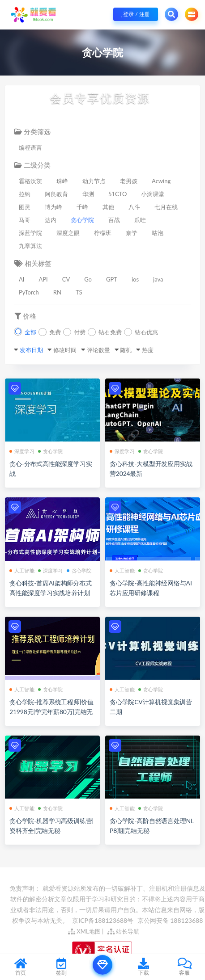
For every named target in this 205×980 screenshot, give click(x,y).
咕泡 (158, 233)
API (43, 279)
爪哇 (140, 220)
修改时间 (65, 350)
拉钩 (25, 194)
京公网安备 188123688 (170, 920)
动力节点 (94, 181)
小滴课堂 (153, 194)
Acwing (161, 181)
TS (79, 292)
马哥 (25, 220)
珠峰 (62, 181)
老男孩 (129, 181)
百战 (114, 220)
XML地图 (84, 931)
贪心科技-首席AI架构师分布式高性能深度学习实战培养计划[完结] (51, 593)
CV (66, 279)
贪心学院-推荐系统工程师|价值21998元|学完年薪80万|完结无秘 (51, 712)
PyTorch (29, 292)
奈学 (132, 233)
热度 (148, 350)
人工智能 (22, 570)
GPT (112, 279)
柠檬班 (103, 233)
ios (135, 279)
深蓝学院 (30, 233)
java (158, 279)
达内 (51, 220)
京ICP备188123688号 (103, 920)
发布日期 (31, 350)
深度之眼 (68, 233)
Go (88, 279)
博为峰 (53, 207)
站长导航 (123, 931)
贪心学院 (82, 220)
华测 (88, 194)
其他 (108, 207)
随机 (126, 350)
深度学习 (22, 451)
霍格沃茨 (30, 181)
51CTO (117, 194)
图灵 (25, 207)
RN (57, 292)
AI (21, 279)
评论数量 (98, 350)
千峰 (82, 207)
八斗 (134, 207)
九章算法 (30, 246)
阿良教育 (56, 194)
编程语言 (30, 147)
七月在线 (166, 207)
